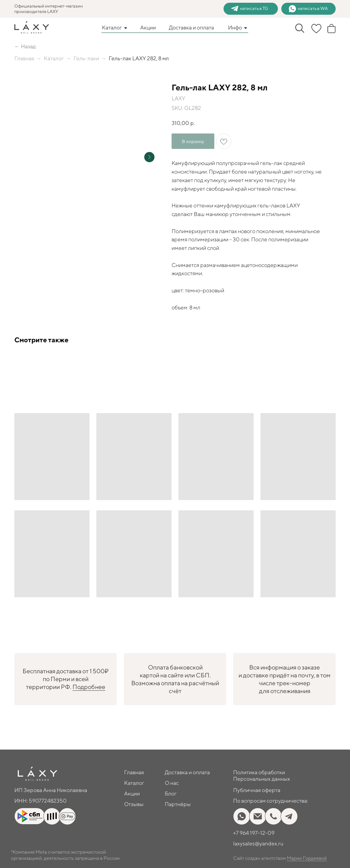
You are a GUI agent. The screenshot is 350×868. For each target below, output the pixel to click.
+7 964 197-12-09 (254, 833)
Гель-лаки (86, 58)
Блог (171, 794)
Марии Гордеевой (307, 858)
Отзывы (134, 804)
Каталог (112, 28)
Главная (24, 58)
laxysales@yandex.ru (258, 844)
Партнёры (178, 804)
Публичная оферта (257, 790)
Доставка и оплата (191, 28)
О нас (172, 783)
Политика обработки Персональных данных (262, 776)
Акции (148, 28)
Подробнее (89, 687)
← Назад (25, 46)
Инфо (235, 28)
